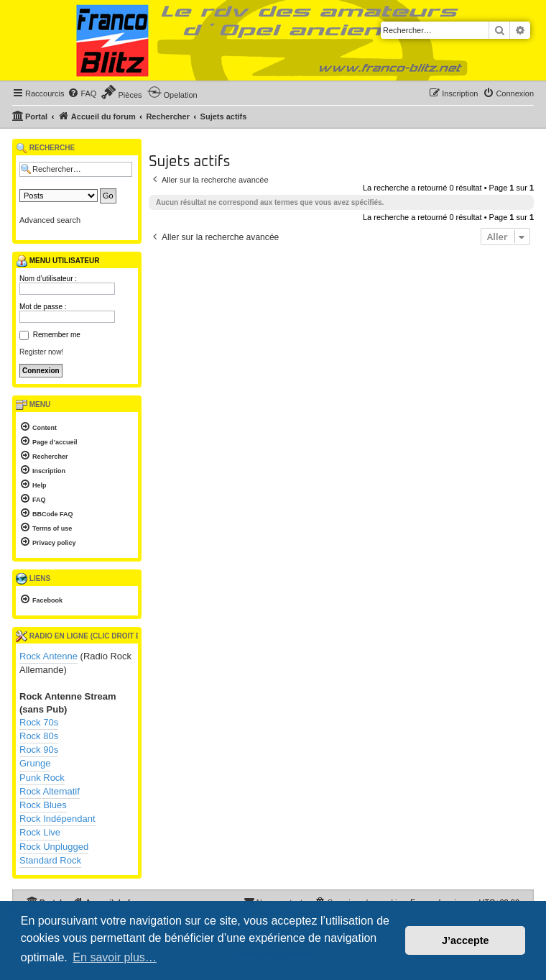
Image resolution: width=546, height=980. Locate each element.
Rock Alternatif (50, 791)
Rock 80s (39, 736)
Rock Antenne (48, 656)
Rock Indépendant (57, 819)
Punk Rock (42, 778)
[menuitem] (82, 93)
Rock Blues (43, 805)
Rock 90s (39, 750)
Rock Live (40, 832)
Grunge (35, 763)
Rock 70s (39, 722)
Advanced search (50, 220)
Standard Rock (50, 860)
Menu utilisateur (57, 261)
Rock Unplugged (54, 847)
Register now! (41, 352)
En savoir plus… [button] (115, 957)
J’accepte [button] (466, 940)
